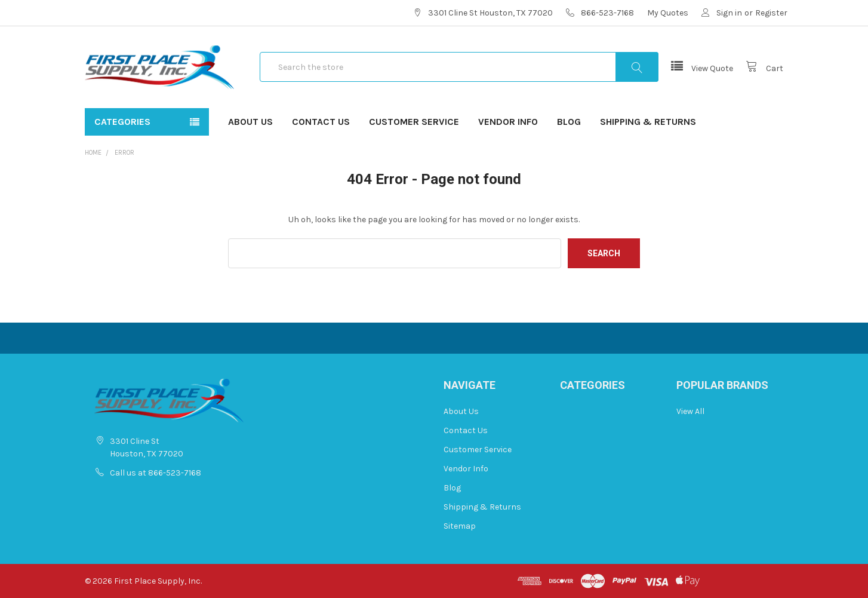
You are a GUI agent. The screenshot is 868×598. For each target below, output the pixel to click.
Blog (569, 122)
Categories (122, 122)
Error (124, 153)
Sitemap (460, 526)
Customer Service (414, 122)
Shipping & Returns (648, 122)
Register (771, 13)
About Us (250, 122)
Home (93, 153)
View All (690, 411)
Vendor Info (508, 122)
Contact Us (321, 122)
